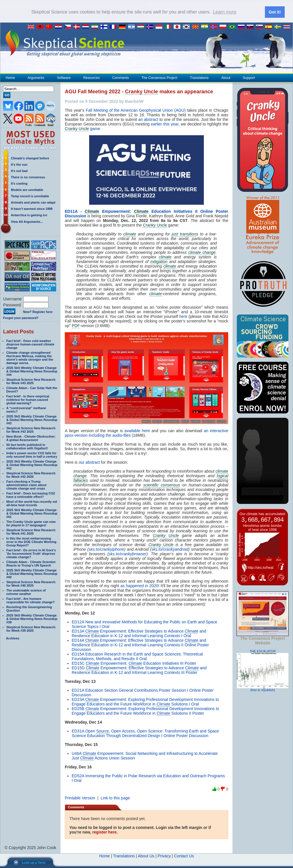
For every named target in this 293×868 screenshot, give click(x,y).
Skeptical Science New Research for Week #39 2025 (31, 628)
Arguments (36, 77)
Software (64, 77)
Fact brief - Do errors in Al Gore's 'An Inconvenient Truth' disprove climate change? (31, 553)
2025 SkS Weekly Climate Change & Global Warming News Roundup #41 (32, 513)
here (183, 316)
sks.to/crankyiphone (106, 549)
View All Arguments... (27, 221)
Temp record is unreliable (30, 196)
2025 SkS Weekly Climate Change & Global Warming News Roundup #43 (32, 419)
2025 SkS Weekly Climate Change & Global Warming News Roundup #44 (32, 371)
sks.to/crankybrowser (127, 554)
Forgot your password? (21, 317)
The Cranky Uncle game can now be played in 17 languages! (31, 523)
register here (104, 832)
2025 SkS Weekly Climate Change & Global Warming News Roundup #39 (32, 618)
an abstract (148, 119)
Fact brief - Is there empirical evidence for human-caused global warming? (28, 399)
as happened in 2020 (139, 585)
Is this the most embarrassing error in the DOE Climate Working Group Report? (31, 541)
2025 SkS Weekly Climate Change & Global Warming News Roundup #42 (32, 464)
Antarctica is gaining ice (29, 214)
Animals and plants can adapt (33, 202)
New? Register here (38, 312)
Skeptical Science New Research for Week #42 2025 (31, 474)
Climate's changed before (30, 158)
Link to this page (115, 798)
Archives (13, 638)
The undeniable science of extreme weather (26, 591)
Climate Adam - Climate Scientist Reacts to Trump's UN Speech (31, 563)
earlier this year (165, 123)
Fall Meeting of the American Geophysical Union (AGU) (136, 110)
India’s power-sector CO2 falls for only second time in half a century (32, 454)
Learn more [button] (225, 12)
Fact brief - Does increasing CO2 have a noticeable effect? (31, 494)
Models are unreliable (27, 189)
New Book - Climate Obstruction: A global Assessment (31, 438)
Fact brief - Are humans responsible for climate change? (31, 600)
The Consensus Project (159, 77)
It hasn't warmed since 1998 (32, 208)
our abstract (89, 462)
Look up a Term (34, 863)
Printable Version (80, 798)
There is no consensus (28, 177)
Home (10, 77)
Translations (199, 77)
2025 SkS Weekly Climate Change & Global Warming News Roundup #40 (32, 573)
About (226, 77)
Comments (120, 77)
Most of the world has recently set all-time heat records (32, 503)
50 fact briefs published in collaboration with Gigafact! (27, 446)
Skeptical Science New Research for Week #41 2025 (31, 531)
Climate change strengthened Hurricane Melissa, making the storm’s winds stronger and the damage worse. (30, 357)
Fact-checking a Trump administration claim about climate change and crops (26, 484)
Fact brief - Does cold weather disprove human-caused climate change (30, 344)
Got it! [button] (275, 12)
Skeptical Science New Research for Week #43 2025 (31, 381)
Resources (91, 77)
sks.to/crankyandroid (170, 549)
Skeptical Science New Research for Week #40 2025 (31, 583)
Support (249, 77)
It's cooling (19, 183)
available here (137, 430)
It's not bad (19, 170)
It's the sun (19, 164)
